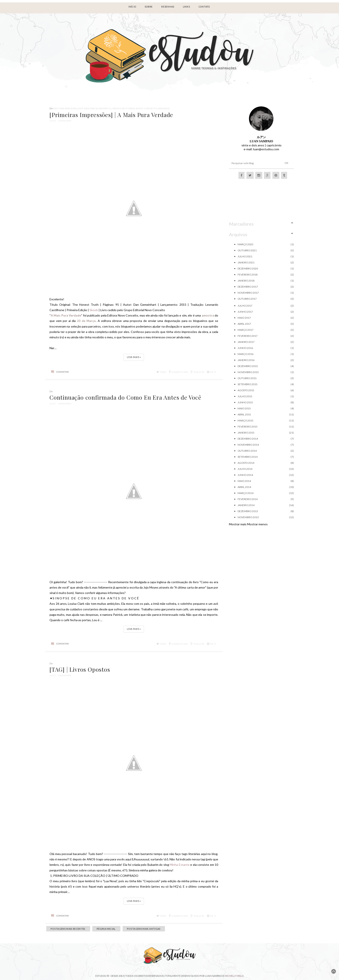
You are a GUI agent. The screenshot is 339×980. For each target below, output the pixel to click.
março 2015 (245, 420)
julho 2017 (245, 306)
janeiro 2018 (246, 281)
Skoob (94, 310)
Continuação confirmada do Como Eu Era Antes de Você (125, 397)
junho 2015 (245, 402)
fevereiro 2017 (248, 336)
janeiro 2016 (246, 360)
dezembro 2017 (248, 287)
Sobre (149, 7)
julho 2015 (245, 396)
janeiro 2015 (246, 433)
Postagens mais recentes (68, 929)
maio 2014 (244, 481)
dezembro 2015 (248, 366)
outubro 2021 (247, 250)
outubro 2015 (247, 378)
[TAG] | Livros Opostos (80, 669)
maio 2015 (244, 408)
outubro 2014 (247, 451)
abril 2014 (244, 487)
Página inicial (106, 929)
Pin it (212, 372)
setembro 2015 (248, 384)
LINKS (186, 7)
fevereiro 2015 (248, 427)
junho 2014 (245, 475)
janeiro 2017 (246, 342)
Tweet (162, 372)
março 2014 (245, 493)
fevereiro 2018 (248, 275)
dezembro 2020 (248, 268)
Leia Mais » (134, 357)
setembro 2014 (248, 457)
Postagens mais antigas (144, 929)
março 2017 (245, 330)
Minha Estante (180, 865)
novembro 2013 (248, 517)
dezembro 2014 (248, 439)
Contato (204, 7)
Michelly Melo (234, 976)
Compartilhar (179, 372)
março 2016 (245, 354)
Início (132, 7)
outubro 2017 (247, 299)
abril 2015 (244, 414)
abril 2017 (244, 324)
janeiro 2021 (246, 262)
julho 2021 (245, 256)
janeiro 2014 (246, 505)
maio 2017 (244, 318)
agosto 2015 (246, 390)
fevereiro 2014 (248, 499)
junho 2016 (245, 348)
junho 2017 (245, 312)
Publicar (197, 372)
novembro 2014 (248, 445)
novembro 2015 (248, 372)
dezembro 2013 (248, 511)
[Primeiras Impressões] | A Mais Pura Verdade (111, 115)
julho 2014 (245, 469)
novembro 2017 (248, 293)
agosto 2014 (246, 463)
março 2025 (245, 244)
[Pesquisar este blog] (253, 163)
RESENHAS (168, 7)
